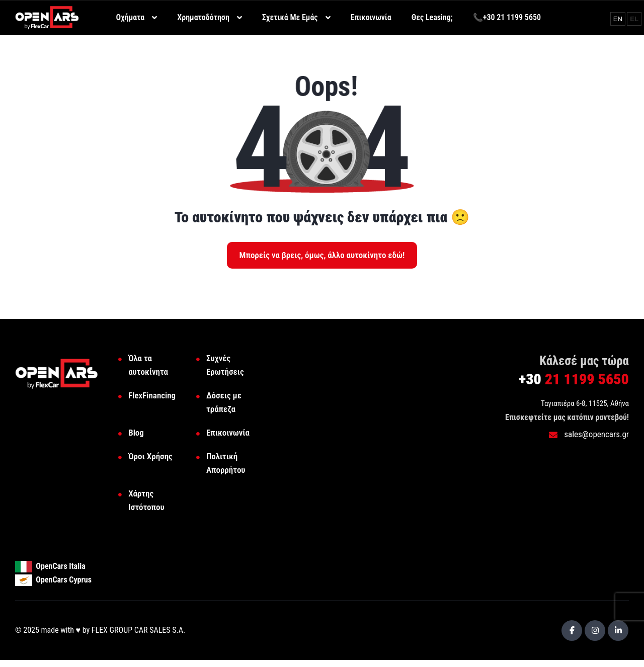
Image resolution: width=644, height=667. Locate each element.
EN (619, 19)
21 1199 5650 (574, 379)
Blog (136, 433)
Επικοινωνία (228, 433)
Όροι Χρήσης (150, 456)
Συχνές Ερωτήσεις (225, 365)
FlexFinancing (152, 395)
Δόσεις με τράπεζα (224, 402)
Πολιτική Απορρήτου (226, 463)
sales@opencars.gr (589, 434)
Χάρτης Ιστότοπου (146, 500)
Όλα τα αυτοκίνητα (148, 365)
